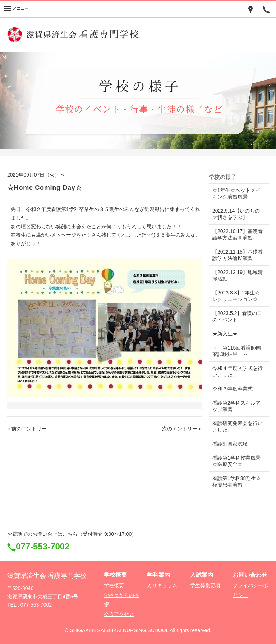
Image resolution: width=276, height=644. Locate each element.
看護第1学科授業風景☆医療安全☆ (236, 461)
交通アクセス (119, 614)
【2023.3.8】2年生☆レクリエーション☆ (236, 296)
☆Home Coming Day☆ (45, 188)
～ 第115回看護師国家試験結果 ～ (237, 351)
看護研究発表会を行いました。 (235, 426)
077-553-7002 (43, 546)
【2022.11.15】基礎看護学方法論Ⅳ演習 (235, 255)
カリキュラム (162, 585)
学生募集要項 (205, 585)
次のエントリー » (182, 429)
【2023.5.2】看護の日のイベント (235, 316)
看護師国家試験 (230, 444)
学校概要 (114, 585)
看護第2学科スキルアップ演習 (236, 406)
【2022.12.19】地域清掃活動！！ (235, 275)
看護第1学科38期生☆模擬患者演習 (237, 481)
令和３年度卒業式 (233, 389)
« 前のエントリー (27, 429)
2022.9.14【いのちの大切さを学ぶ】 (236, 214)
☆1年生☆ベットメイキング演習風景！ (236, 193)
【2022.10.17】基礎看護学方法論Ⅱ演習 (235, 234)
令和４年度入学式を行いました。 (235, 371)
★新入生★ (225, 334)
